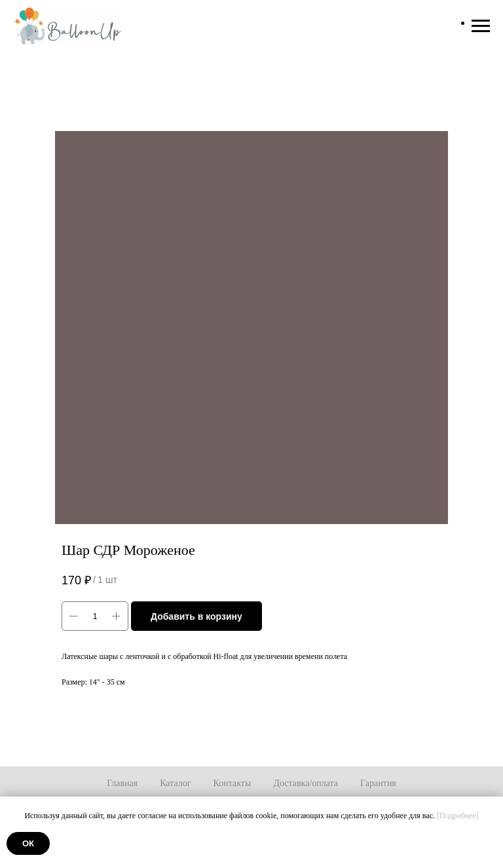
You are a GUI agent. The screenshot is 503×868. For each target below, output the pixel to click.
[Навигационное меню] (481, 26)
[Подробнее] (458, 816)
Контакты (233, 783)
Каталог (175, 783)
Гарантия (378, 783)
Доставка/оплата (306, 783)
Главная (122, 783)
